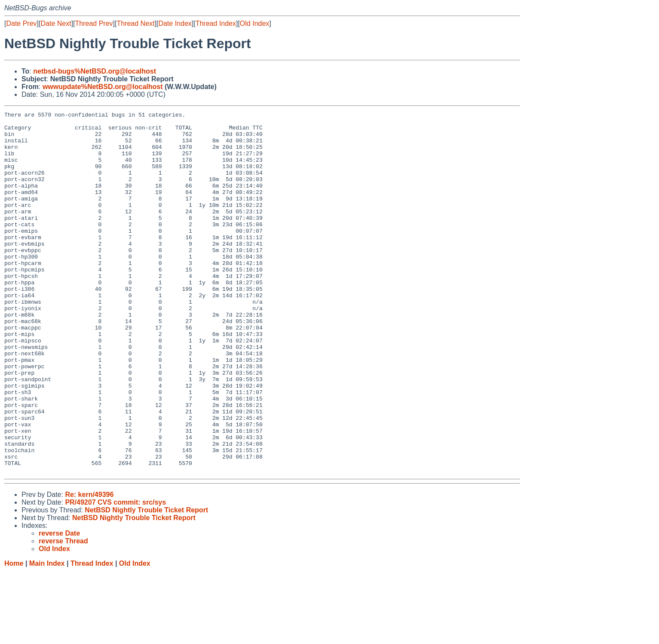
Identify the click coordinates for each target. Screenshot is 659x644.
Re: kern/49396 (89, 567)
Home (14, 636)
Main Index (47, 636)
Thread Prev (94, 23)
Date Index (175, 23)
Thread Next (135, 23)
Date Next (56, 23)
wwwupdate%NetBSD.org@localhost (103, 87)
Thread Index (216, 23)
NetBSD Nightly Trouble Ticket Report (146, 582)
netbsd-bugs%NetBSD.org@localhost (95, 71)
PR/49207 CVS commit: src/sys (115, 575)
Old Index (254, 23)
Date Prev (21, 23)
